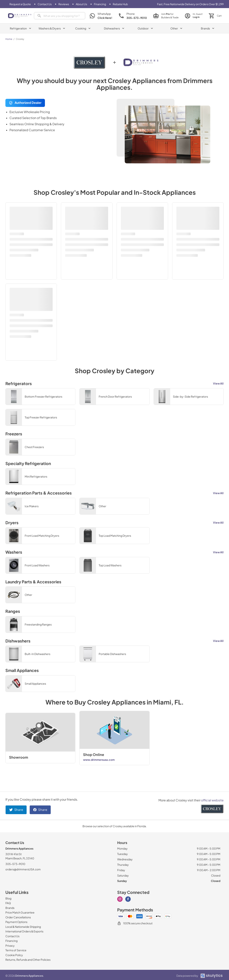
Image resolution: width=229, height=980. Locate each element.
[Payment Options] (16, 922)
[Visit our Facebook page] (128, 899)
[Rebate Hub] (120, 4)
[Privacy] (10, 946)
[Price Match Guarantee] (20, 912)
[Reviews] (64, 4)
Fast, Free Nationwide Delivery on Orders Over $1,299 (190, 4)
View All (218, 383)
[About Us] (81, 4)
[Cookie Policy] (14, 955)
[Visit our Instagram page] (120, 899)
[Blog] (8, 898)
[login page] (194, 16)
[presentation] (60, 16)
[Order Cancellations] (18, 917)
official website (212, 800)
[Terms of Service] (16, 950)
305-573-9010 (15, 864)
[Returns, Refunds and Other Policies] (28, 960)
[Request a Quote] (20, 4)
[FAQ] (8, 903)
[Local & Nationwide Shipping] (23, 927)
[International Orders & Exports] (24, 931)
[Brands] (10, 908)
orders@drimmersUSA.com (23, 869)
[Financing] (100, 4)
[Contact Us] (45, 4)
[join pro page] (166, 16)
